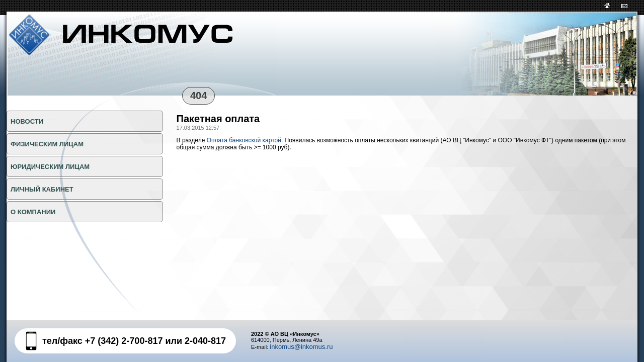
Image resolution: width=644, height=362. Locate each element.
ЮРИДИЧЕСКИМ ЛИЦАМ (50, 167)
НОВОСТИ (27, 121)
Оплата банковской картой (244, 140)
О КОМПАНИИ (33, 212)
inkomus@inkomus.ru (301, 347)
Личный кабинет (42, 189)
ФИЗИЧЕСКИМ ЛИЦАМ (47, 144)
